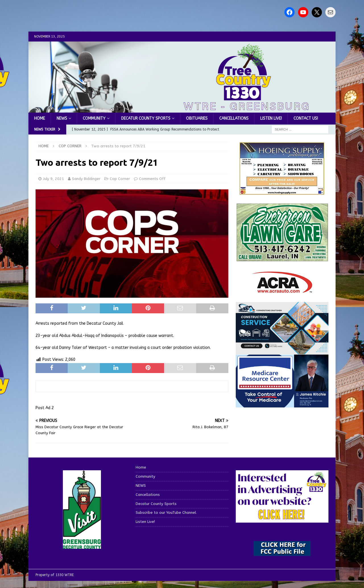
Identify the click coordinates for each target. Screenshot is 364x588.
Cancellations (234, 118)
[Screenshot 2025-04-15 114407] (282, 259)
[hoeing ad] (282, 192)
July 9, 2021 (53, 179)
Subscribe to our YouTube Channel (166, 513)
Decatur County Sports (146, 118)
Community (94, 118)
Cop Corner (120, 179)
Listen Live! (271, 118)
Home (40, 118)
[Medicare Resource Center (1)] (282, 404)
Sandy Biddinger (86, 179)
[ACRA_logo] (282, 290)
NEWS (62, 118)
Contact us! (306, 118)
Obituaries (197, 118)
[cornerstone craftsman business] (282, 351)
